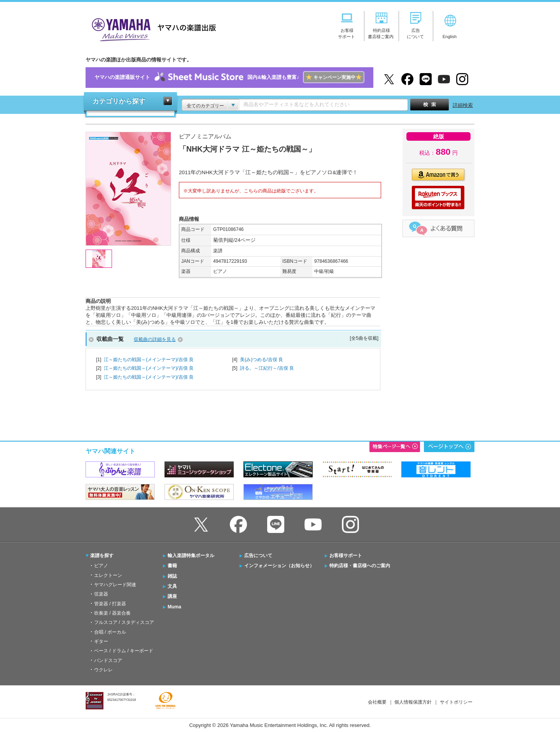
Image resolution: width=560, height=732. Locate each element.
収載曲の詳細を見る (155, 339)
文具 (172, 586)
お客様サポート (346, 556)
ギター (101, 641)
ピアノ (101, 566)
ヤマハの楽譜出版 (152, 29)
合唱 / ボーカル (110, 632)
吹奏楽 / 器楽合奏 (112, 613)
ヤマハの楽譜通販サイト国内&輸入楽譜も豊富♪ (229, 78)
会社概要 (377, 702)
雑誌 (172, 576)
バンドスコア (108, 660)
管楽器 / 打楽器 (110, 604)
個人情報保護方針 (413, 702)
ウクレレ (103, 670)
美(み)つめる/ (262, 360)
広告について (258, 556)
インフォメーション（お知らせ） (279, 566)
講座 (172, 596)
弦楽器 (101, 594)
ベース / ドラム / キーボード (124, 651)
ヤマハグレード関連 (115, 585)
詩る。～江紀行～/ (267, 368)
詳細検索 (463, 105)
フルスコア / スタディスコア (124, 622)
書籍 (172, 566)
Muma (174, 607)
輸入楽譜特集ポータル (191, 556)
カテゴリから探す (119, 101)
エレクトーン (108, 575)
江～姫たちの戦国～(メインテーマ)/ (149, 360)
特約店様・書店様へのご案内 (360, 566)
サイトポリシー (456, 702)
